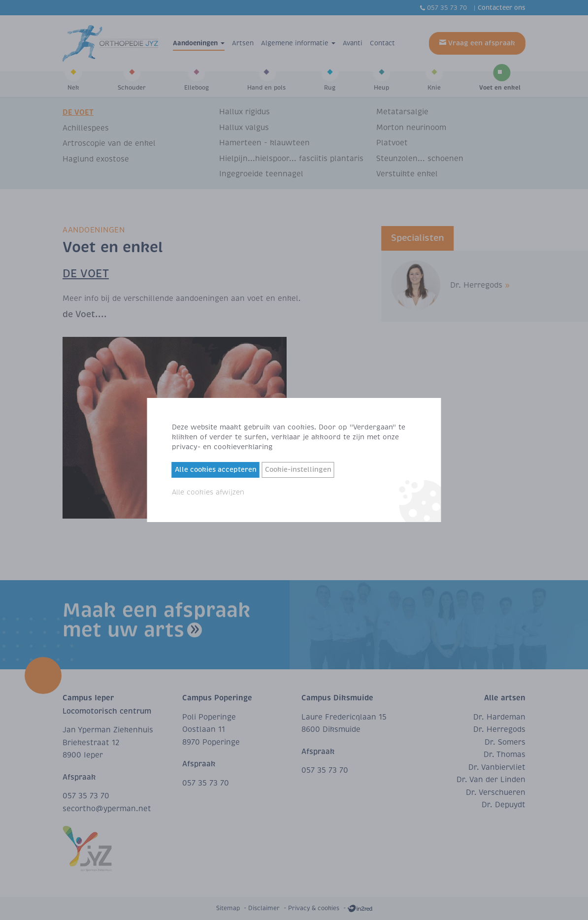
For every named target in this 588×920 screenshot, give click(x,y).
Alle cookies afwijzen (208, 492)
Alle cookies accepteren (216, 470)
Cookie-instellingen (298, 470)
